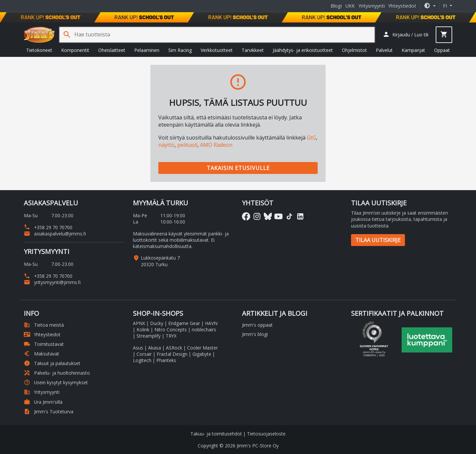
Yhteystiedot (402, 6)
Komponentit (75, 50)
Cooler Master (202, 348)
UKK (350, 6)
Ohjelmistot (354, 50)
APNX (139, 323)
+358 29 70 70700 (48, 227)
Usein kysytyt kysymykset (56, 382)
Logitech (142, 360)
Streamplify (149, 336)
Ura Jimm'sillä (43, 402)
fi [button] (446, 6)
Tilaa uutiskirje (378, 240)
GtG (311, 138)
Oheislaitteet (112, 50)
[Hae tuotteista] (224, 35)
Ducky (157, 323)
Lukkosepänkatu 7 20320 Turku (160, 261)
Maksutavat (41, 354)
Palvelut (384, 50)
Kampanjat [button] (413, 50)
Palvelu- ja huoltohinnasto (57, 373)
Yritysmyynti (372, 6)
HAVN (211, 323)
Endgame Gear (184, 323)
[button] (430, 6)
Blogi (336, 6)
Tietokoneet (39, 50)
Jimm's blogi (255, 334)
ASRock (174, 348)
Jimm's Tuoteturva (49, 412)
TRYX (171, 336)
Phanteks (166, 360)
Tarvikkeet (253, 50)
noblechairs (204, 330)
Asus (138, 348)
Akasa (155, 348)
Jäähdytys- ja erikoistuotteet (303, 50)
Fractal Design (172, 354)
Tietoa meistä (44, 325)
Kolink (143, 330)
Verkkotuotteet (217, 50)
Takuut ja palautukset (52, 363)
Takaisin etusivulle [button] (238, 168)
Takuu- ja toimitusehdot (216, 434)
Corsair (144, 354)
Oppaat (442, 50)
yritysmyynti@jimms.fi (52, 282)
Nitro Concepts (171, 330)
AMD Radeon (216, 145)
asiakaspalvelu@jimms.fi (55, 234)
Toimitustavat (44, 344)
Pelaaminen (147, 50)
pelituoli (187, 145)
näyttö (166, 145)
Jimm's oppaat (257, 325)
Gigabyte (202, 354)
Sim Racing (180, 50)
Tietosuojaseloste (266, 434)
